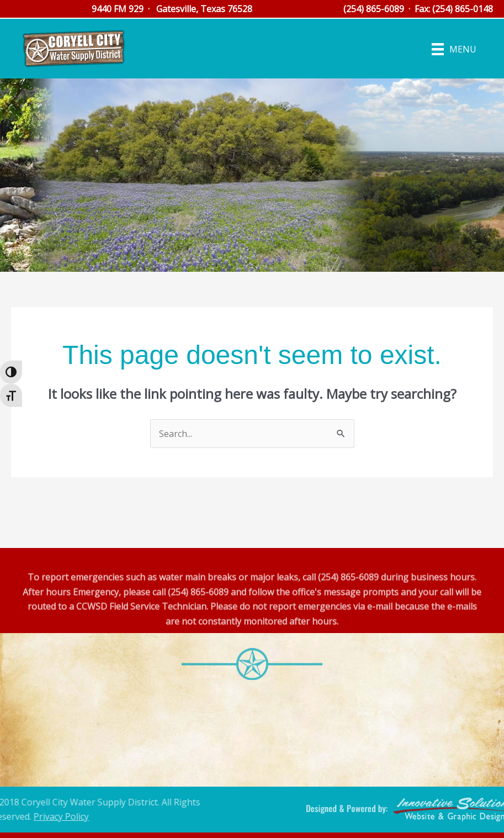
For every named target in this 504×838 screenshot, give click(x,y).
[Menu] (454, 49)
